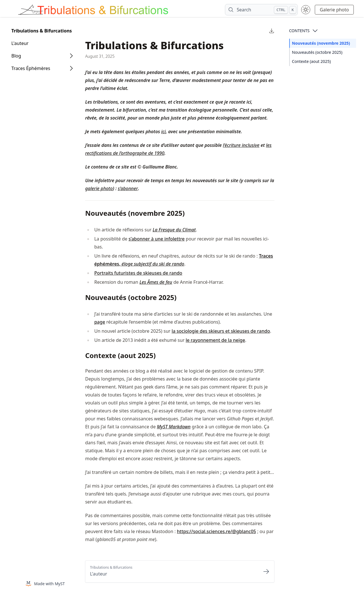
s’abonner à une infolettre (157, 239)
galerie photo (99, 188)
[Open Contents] (315, 31)
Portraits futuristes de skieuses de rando (138, 273)
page (100, 322)
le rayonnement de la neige (215, 340)
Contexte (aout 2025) (312, 61)
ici (164, 131)
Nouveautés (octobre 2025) (317, 52)
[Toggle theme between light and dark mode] (306, 10)
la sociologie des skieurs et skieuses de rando (221, 331)
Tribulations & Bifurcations (42, 31)
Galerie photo (334, 10)
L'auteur (20, 43)
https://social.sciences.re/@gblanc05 (216, 531)
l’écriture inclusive (241, 145)
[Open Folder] (71, 56)
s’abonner (128, 188)
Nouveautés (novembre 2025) (321, 43)
